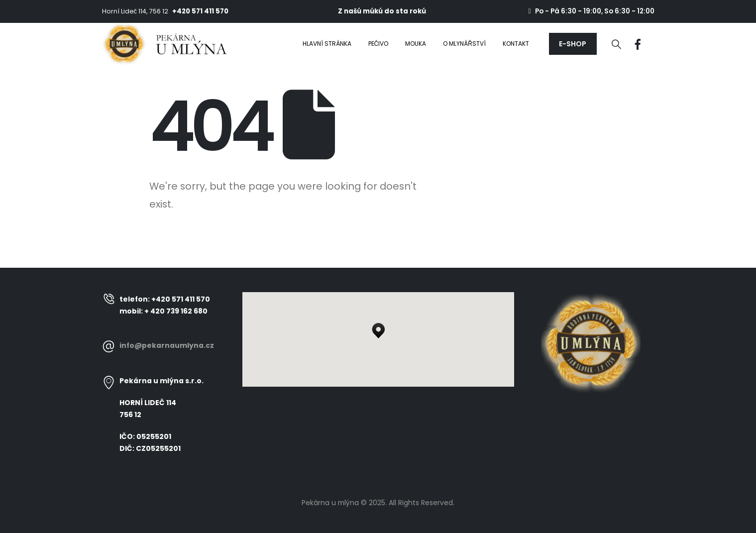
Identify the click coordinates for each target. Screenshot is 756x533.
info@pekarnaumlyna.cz (167, 345)
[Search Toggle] (616, 44)
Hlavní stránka (327, 44)
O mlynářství (464, 44)
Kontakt (516, 44)
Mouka (416, 44)
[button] (573, 44)
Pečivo (378, 44)
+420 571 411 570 (200, 11)
